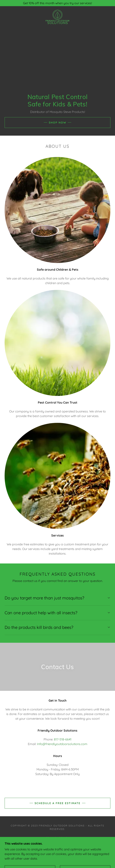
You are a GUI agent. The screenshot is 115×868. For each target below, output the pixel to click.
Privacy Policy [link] (57, 838)
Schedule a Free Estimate (57, 803)
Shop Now (57, 123)
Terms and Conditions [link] (57, 842)
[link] (57, 17)
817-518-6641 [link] (63, 739)
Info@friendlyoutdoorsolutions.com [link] (62, 744)
